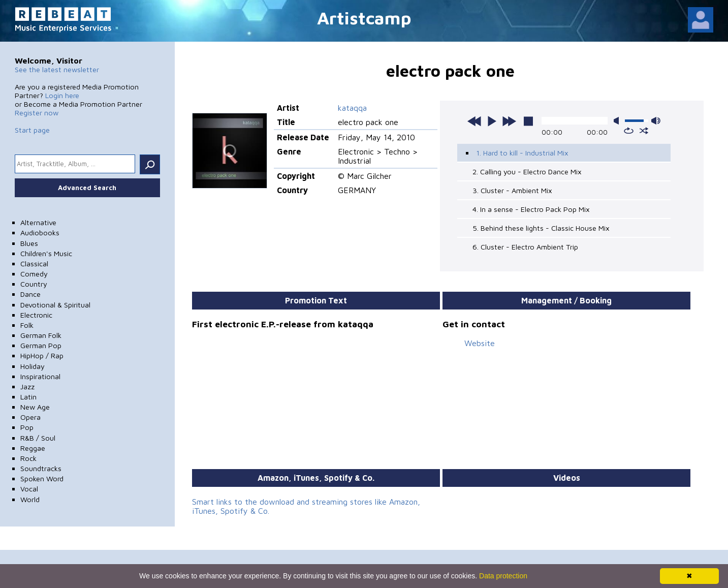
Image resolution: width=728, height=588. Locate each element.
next (509, 121)
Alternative (38, 222)
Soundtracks (41, 468)
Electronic (36, 315)
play (492, 121)
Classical (34, 264)
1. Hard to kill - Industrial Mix (522, 153)
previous (474, 121)
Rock (28, 458)
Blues (29, 243)
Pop (27, 427)
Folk (27, 325)
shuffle (644, 131)
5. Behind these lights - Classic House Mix (541, 228)
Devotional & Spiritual (55, 305)
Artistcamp (364, 18)
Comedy (34, 274)
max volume (656, 121)
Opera (30, 417)
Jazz (27, 386)
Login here (62, 95)
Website (480, 343)
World (30, 499)
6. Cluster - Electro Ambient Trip (525, 247)
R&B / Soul (38, 438)
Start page (32, 130)
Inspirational (40, 376)
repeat (629, 131)
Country (34, 284)
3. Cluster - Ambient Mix (512, 190)
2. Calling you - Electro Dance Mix (527, 172)
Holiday (33, 366)
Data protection (503, 576)
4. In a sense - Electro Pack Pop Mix (531, 209)
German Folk (41, 335)
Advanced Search (87, 188)
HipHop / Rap (42, 355)
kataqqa (352, 108)
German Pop (41, 345)
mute (618, 121)
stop (528, 121)
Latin (28, 397)
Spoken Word (42, 478)
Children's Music (46, 253)
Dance (30, 294)
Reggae (33, 448)
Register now (37, 113)
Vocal (29, 489)
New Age (35, 407)
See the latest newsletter (57, 69)
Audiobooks (40, 233)
